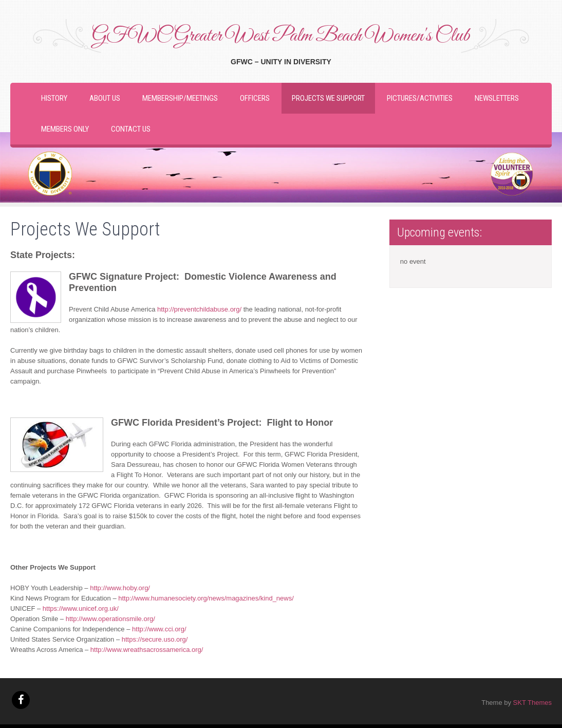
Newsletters (497, 98)
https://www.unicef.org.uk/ (82, 608)
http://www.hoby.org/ (121, 588)
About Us (105, 98)
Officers (255, 98)
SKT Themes (532, 703)
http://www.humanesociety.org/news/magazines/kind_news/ (207, 598)
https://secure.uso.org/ (156, 639)
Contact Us (131, 129)
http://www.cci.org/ (160, 629)
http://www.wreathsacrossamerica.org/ (146, 650)
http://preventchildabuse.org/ (199, 309)
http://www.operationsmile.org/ (111, 619)
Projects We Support (328, 98)
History (54, 98)
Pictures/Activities (420, 98)
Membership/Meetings (180, 98)
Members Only (65, 129)
